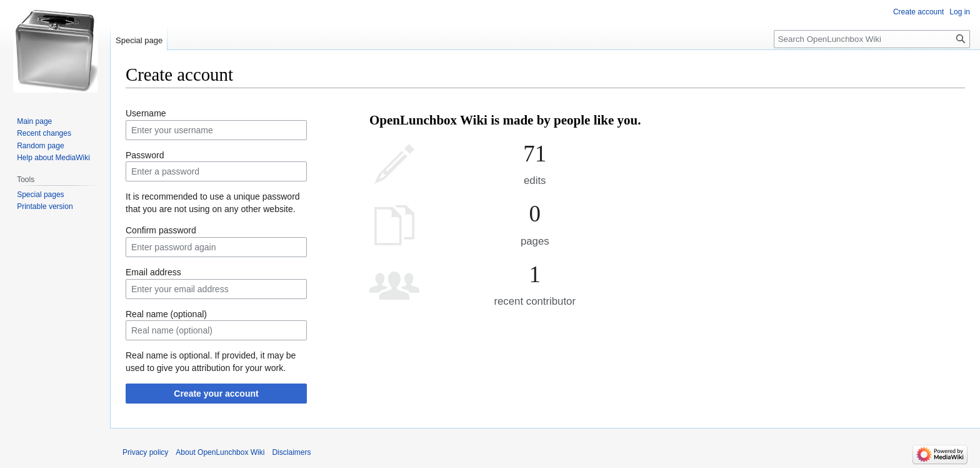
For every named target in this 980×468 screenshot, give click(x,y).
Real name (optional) (166, 314)
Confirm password (161, 230)
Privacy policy (145, 452)
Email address (153, 272)
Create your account (216, 394)
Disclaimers (291, 452)
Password (145, 155)
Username (146, 113)
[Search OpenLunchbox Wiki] (872, 39)
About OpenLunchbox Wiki (220, 452)
